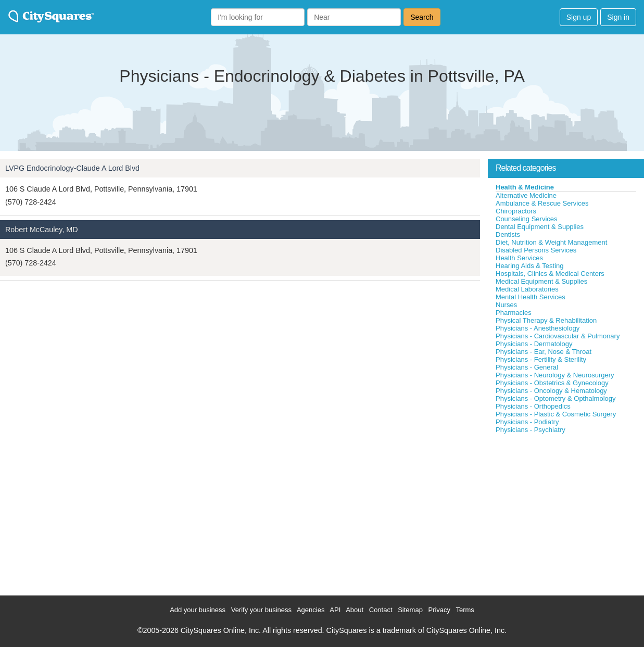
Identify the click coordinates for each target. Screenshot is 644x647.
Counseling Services (527, 219)
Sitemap (410, 610)
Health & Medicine (525, 187)
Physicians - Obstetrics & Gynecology (552, 383)
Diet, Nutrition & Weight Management (551, 242)
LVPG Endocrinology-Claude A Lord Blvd (72, 168)
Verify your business (261, 610)
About (355, 610)
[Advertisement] (566, 512)
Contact (381, 610)
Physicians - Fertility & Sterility (541, 359)
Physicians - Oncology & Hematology (551, 391)
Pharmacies (514, 313)
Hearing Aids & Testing (530, 266)
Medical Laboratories (527, 289)
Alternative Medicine (526, 195)
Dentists (508, 234)
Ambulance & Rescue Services (542, 203)
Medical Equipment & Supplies (541, 281)
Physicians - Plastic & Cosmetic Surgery (556, 414)
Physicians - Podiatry (527, 422)
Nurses (506, 305)
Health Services (519, 258)
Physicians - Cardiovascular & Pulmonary (558, 336)
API (335, 610)
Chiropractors (516, 211)
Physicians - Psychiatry (531, 430)
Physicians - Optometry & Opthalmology (555, 398)
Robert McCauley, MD (42, 230)
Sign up (579, 17)
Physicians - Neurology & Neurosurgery (555, 375)
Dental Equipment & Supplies (540, 227)
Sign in (618, 17)
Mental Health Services (531, 297)
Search (422, 17)
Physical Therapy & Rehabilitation (546, 320)
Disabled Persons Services (536, 250)
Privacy (439, 610)
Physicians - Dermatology (534, 344)
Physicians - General (527, 367)
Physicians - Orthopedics (533, 406)
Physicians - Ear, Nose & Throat (544, 352)
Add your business (198, 610)
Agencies (311, 610)
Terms (465, 610)
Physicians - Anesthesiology (538, 328)
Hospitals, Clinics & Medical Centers (550, 274)
